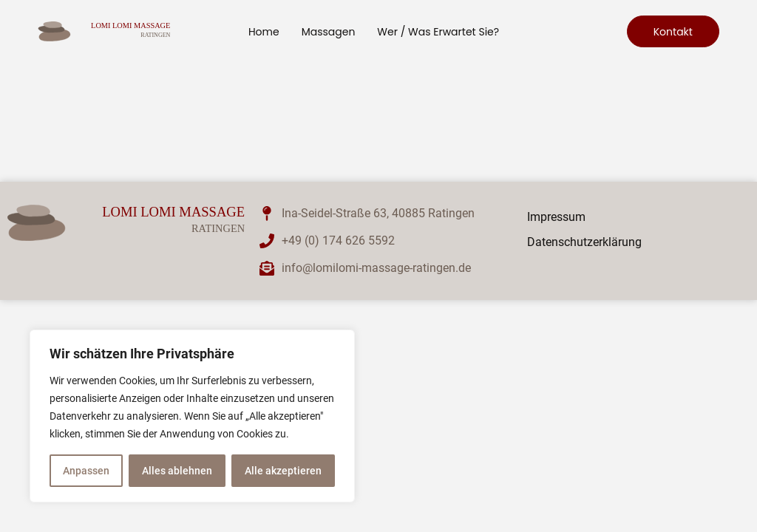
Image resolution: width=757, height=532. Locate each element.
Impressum (556, 217)
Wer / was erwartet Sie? (438, 32)
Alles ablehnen (177, 471)
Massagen (329, 32)
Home (264, 32)
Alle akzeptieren (283, 471)
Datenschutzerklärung (584, 242)
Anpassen (86, 471)
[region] (192, 416)
